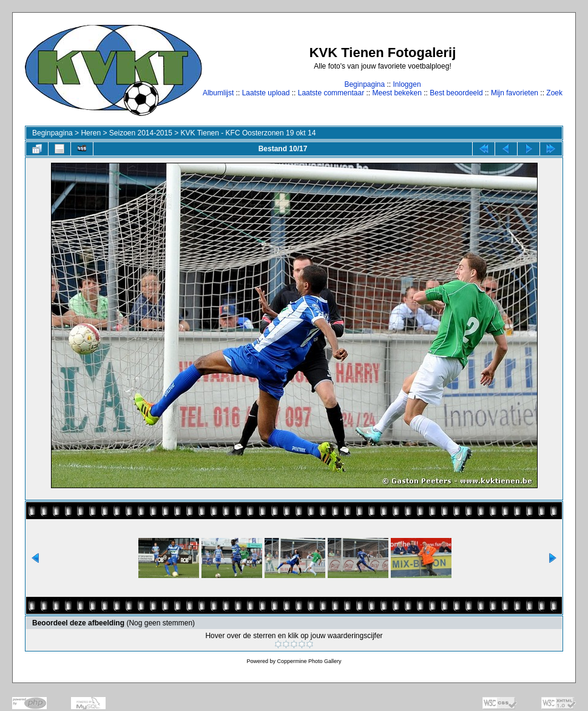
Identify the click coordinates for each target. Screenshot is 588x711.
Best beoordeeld (456, 93)
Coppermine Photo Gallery (309, 661)
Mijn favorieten (515, 93)
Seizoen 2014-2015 (141, 133)
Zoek (554, 93)
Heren (91, 133)
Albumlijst (218, 93)
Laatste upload (266, 93)
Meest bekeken (397, 93)
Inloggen (407, 84)
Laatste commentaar (331, 93)
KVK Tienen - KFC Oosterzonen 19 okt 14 (248, 133)
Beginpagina (364, 84)
